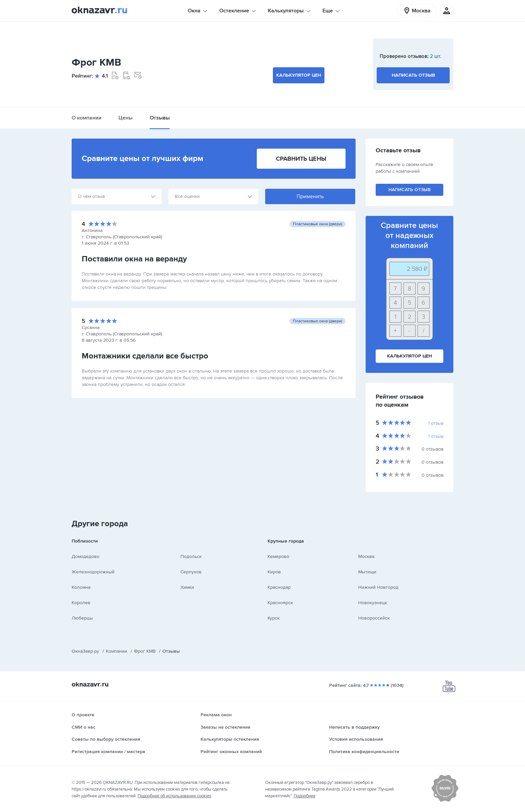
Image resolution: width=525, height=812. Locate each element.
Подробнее (305, 796)
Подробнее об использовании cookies (174, 796)
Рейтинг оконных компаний (231, 752)
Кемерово (278, 556)
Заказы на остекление (226, 727)
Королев (81, 603)
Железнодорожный (93, 572)
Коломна (81, 587)
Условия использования (356, 739)
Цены (126, 118)
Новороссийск (374, 618)
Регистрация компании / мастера (108, 752)
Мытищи (367, 572)
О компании (87, 118)
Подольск (191, 556)
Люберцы (82, 618)
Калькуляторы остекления (230, 739)
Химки (187, 587)
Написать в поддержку (354, 727)
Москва (366, 556)
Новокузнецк (373, 603)
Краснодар (279, 587)
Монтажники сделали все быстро (145, 356)
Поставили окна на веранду (134, 259)
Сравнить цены (301, 159)
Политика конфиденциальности (364, 752)
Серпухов (191, 572)
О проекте (83, 715)
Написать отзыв (413, 75)
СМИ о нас (84, 727)
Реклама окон (216, 715)
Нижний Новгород (378, 587)
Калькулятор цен (299, 75)
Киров (274, 572)
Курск (274, 618)
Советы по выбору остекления (106, 739)
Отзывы (160, 118)
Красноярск (280, 603)
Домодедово (86, 556)
